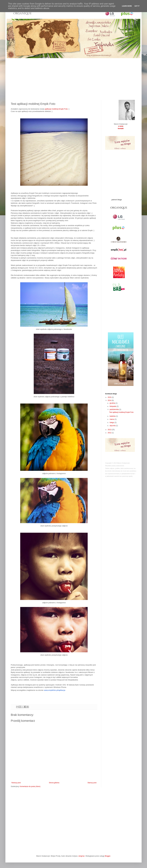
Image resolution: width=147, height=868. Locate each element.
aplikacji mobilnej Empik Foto (56, 109)
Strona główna (54, 783)
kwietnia (113, 416)
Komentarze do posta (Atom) (30, 786)
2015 (110, 397)
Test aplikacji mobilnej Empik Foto (121, 412)
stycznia (113, 426)
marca (112, 419)
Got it (137, 6)
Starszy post (92, 783)
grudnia (113, 403)
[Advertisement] (73, 77)
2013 (110, 430)
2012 (110, 433)
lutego (112, 422)
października (114, 409)
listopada (113, 406)
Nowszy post (16, 783)
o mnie (121, 126)
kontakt (121, 128)
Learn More (127, 6)
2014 (110, 400)
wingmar (82, 856)
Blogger (108, 856)
